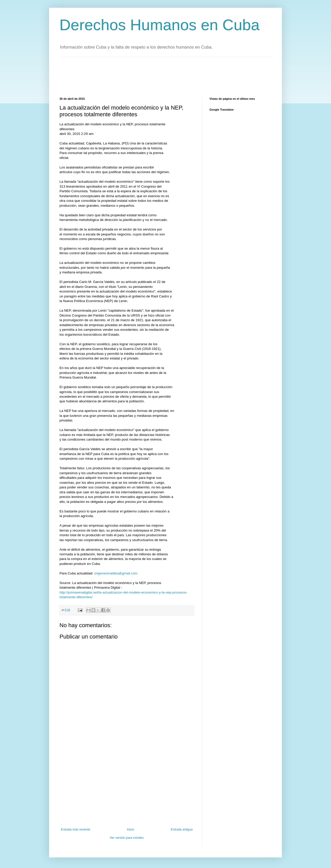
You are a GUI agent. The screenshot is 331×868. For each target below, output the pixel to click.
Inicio (131, 829)
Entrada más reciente (76, 829)
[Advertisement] (154, 76)
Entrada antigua (182, 829)
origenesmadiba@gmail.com (116, 573)
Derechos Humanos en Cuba (160, 25)
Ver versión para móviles (127, 838)
